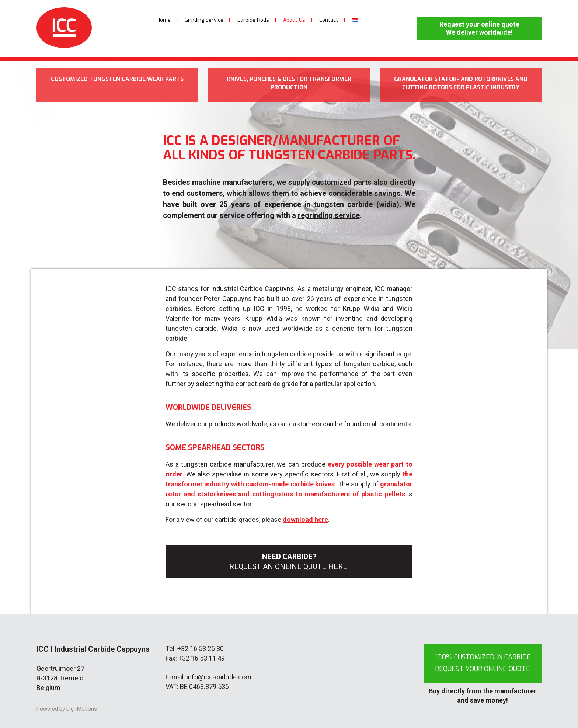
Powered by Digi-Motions (67, 709)
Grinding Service (204, 20)
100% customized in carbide (483, 663)
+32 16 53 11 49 (202, 658)
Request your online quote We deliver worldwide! (479, 28)
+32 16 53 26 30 (201, 649)
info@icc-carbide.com (219, 677)
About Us (294, 20)
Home (164, 20)
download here (305, 519)
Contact (329, 20)
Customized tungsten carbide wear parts (117, 85)
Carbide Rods (253, 20)
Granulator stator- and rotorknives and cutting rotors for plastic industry (461, 89)
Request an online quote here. (289, 566)
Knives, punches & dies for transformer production (289, 85)
